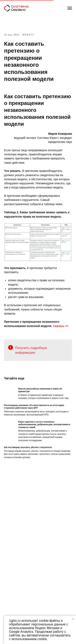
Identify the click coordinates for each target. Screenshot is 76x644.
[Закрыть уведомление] (73, 619)
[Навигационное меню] (70, 8)
